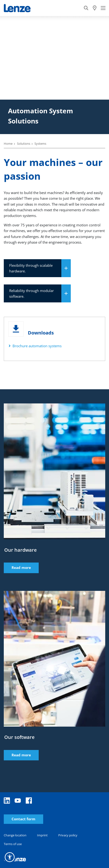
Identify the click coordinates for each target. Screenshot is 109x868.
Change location (15, 835)
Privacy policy (68, 835)
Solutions (24, 144)
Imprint (42, 835)
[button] (10, 857)
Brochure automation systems (37, 346)
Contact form (23, 819)
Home (8, 144)
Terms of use (13, 844)
